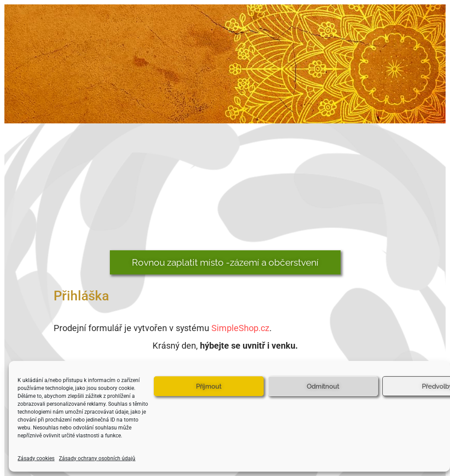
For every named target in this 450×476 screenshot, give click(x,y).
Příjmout (209, 386)
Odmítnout (323, 386)
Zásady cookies (36, 458)
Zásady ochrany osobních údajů (97, 458)
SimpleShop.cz (240, 328)
